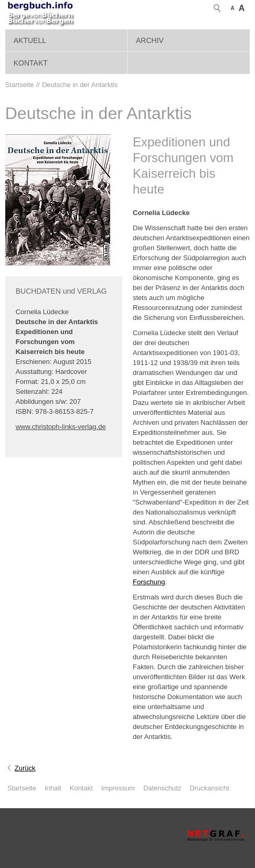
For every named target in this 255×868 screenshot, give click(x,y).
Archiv (150, 40)
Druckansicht (209, 788)
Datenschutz (162, 788)
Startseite (22, 788)
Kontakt (31, 63)
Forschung (149, 582)
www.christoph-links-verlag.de (61, 427)
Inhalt (53, 788)
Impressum (118, 788)
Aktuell (30, 40)
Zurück (25, 768)
